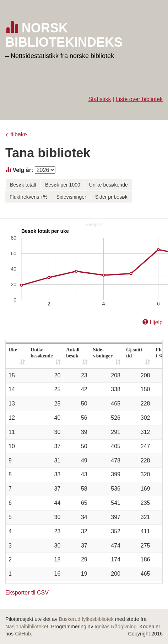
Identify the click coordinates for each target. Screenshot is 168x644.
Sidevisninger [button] (71, 197)
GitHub (23, 634)
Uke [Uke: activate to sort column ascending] (13, 350)
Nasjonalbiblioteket (27, 627)
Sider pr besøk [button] (111, 197)
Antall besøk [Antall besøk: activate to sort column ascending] (73, 353)
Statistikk (99, 99)
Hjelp (156, 322)
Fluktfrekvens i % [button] (29, 197)
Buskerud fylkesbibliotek (86, 619)
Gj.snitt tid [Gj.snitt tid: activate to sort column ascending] (134, 353)
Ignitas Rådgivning (115, 627)
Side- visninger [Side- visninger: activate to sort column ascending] (103, 353)
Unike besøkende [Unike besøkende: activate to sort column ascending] (42, 353)
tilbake (18, 134)
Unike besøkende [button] (109, 185)
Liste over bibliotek (139, 99)
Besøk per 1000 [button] (63, 185)
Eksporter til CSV (27, 593)
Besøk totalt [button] (23, 185)
